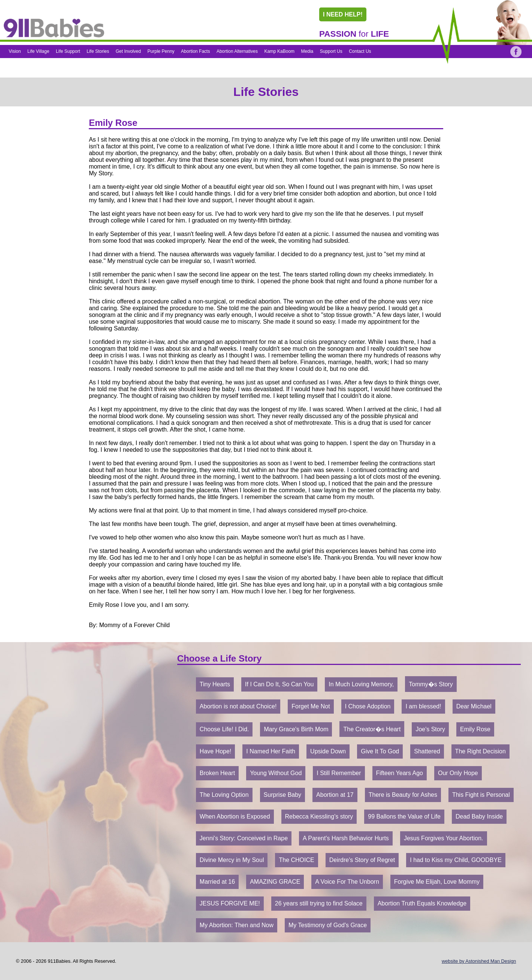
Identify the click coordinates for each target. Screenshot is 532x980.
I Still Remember (339, 773)
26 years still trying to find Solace (319, 903)
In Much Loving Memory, (361, 684)
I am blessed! (423, 706)
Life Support (68, 51)
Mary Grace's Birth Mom (296, 729)
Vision (15, 51)
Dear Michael (474, 706)
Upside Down (328, 751)
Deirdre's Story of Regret (362, 860)
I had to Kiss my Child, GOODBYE (456, 860)
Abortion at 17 (335, 795)
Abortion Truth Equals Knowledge (422, 903)
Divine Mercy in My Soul (232, 860)
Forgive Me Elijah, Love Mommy (437, 882)
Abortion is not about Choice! (238, 706)
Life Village (38, 51)
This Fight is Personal (481, 795)
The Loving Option (224, 795)
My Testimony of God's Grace (328, 925)
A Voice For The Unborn (347, 882)
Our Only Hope (458, 773)
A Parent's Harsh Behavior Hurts (346, 838)
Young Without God (276, 773)
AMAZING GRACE (275, 882)
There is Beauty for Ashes (403, 795)
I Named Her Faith (271, 751)
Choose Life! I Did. (224, 729)
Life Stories (98, 51)
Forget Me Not (311, 706)
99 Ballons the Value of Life (404, 816)
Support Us (331, 51)
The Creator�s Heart (372, 729)
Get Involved (128, 51)
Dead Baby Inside (479, 816)
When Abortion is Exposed (235, 816)
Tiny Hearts (215, 684)
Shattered (427, 751)
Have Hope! (216, 751)
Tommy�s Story (431, 684)
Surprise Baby (283, 795)
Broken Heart (217, 773)
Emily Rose (475, 729)
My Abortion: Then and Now (237, 925)
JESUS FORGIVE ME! (230, 903)
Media (307, 51)
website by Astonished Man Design (479, 961)
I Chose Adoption (368, 706)
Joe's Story (430, 729)
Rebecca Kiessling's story (319, 816)
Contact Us (360, 51)
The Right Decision (480, 751)
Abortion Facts (195, 51)
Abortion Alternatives (237, 51)
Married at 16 (217, 882)
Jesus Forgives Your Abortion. (444, 838)
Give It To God (380, 751)
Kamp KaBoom (279, 51)
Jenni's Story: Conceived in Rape (244, 838)
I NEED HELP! (343, 14)
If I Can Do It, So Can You (279, 684)
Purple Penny (161, 51)
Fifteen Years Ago (400, 773)
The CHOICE (296, 860)
